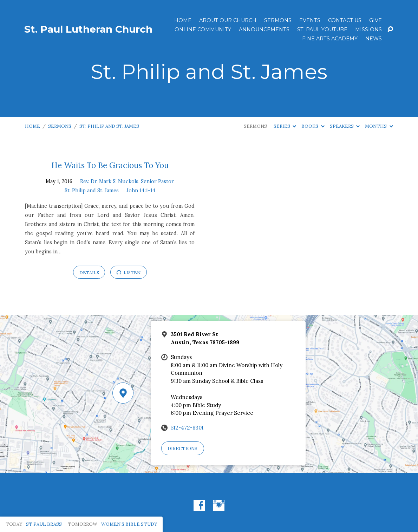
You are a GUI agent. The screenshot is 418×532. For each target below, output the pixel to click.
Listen (129, 272)
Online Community (203, 29)
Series (285, 126)
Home (183, 20)
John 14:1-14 (141, 191)
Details (89, 272)
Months (379, 126)
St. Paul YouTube (322, 29)
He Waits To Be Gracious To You (110, 165)
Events (310, 20)
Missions (368, 29)
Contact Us (345, 20)
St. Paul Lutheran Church (88, 29)
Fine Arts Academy (330, 39)
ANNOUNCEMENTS (264, 29)
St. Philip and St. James (109, 126)
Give (375, 20)
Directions (182, 449)
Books (313, 126)
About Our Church (228, 20)
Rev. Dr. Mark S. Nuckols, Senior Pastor (127, 181)
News (374, 39)
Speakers (345, 126)
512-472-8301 (187, 428)
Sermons (278, 20)
